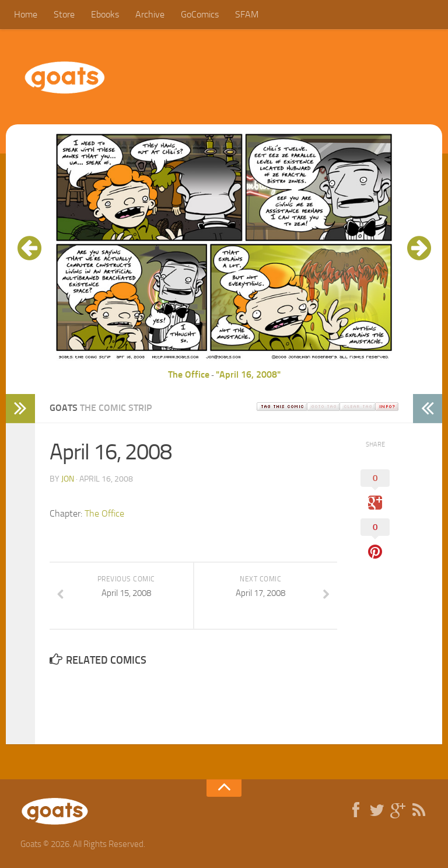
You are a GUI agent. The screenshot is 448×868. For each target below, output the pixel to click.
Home (26, 14)
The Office (189, 374)
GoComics (200, 14)
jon (68, 479)
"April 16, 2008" (248, 374)
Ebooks (105, 14)
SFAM (247, 14)
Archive (150, 14)
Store (64, 14)
